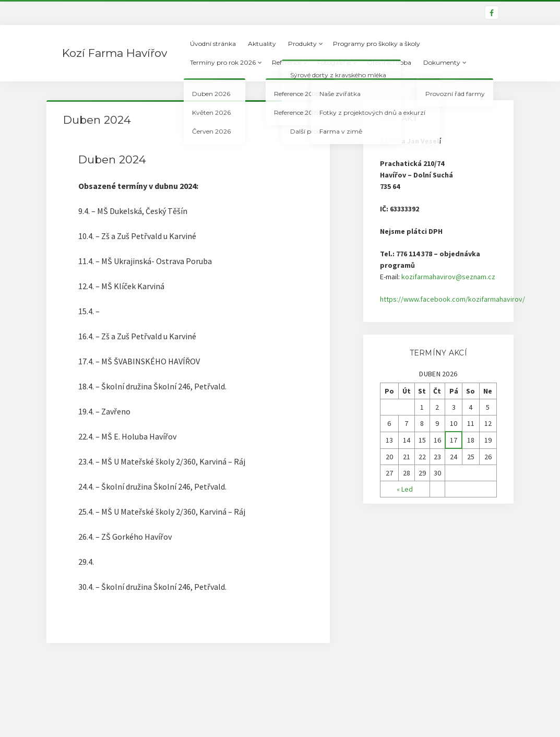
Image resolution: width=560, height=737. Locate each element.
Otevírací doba (389, 62)
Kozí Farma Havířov (115, 53)
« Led (405, 489)
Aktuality (262, 44)
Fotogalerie (334, 62)
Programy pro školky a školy (377, 44)
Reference (287, 62)
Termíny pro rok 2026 (223, 62)
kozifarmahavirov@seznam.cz (448, 277)
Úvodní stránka (213, 44)
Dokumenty (442, 62)
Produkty (302, 44)
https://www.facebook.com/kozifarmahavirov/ (452, 299)
